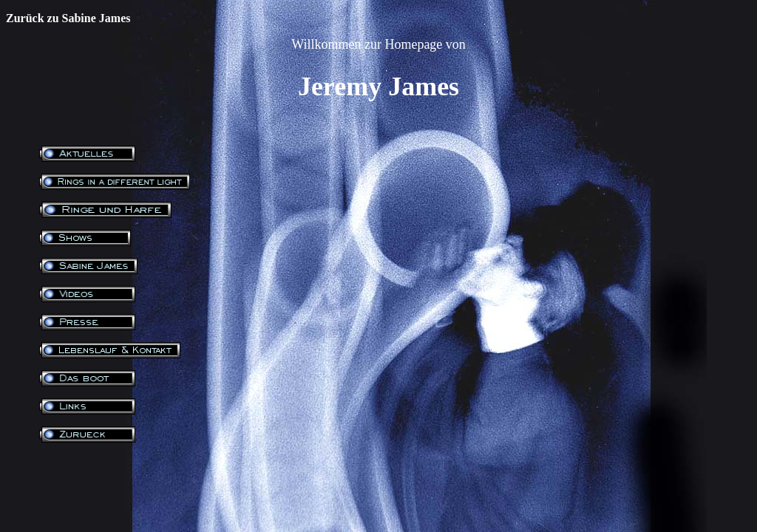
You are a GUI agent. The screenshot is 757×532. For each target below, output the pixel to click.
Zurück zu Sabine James (68, 18)
